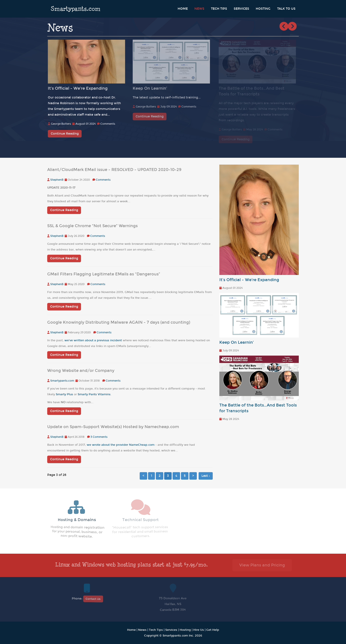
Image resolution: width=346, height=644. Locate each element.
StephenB (57, 180)
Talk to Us (286, 9)
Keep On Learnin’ (152, 88)
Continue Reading (66, 134)
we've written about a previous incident (93, 340)
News (199, 9)
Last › (206, 476)
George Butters (62, 124)
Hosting (263, 9)
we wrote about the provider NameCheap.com (121, 445)
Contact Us (93, 599)
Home (183, 9)
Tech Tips (219, 9)
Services (241, 9)
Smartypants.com (76, 9)
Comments (109, 124)
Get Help (213, 630)
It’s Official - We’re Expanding (79, 88)
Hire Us (199, 630)
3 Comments (99, 437)
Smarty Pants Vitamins (94, 394)
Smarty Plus (64, 394)
